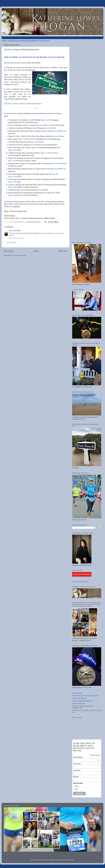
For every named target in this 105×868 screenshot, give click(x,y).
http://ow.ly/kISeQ (15, 195)
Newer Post (9, 251)
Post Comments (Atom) (19, 255)
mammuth (58, 860)
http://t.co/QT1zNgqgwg (50, 120)
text (77, 789)
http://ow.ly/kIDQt (15, 150)
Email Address (86, 757)
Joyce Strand (13, 230)
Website (76, 777)
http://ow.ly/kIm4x (57, 131)
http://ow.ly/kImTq (35, 145)
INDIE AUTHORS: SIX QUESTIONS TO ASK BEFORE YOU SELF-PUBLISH (34, 57)
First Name (77, 764)
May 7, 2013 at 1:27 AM (16, 238)
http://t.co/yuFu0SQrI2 (58, 163)
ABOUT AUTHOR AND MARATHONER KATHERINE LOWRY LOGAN (26, 41)
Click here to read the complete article (17, 104)
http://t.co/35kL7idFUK (27, 139)
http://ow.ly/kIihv (42, 125)
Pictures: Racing (77, 693)
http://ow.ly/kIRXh (41, 190)
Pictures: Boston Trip (78, 703)
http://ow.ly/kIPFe (57, 169)
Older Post (63, 251)
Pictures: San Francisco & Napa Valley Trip (85, 696)
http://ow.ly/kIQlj (14, 182)
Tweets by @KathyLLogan (80, 581)
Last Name (77, 770)
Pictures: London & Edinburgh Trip (83, 701)
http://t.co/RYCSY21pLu (49, 153)
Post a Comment (12, 242)
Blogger (72, 860)
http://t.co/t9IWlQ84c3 (16, 161)
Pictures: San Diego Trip (79, 698)
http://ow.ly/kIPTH (15, 176)
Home (36, 251)
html (77, 786)
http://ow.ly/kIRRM (15, 187)
